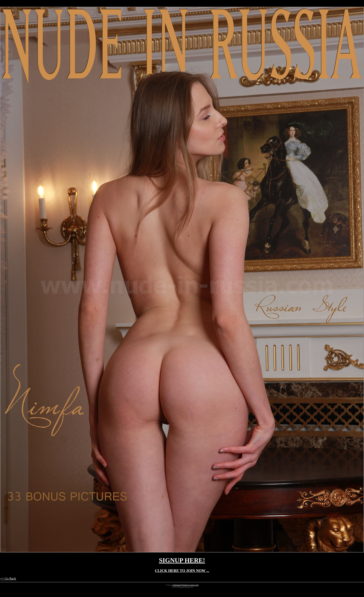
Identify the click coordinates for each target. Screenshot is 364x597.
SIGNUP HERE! (182, 560)
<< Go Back (8, 579)
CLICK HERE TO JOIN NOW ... (182, 571)
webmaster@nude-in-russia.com (185, 585)
